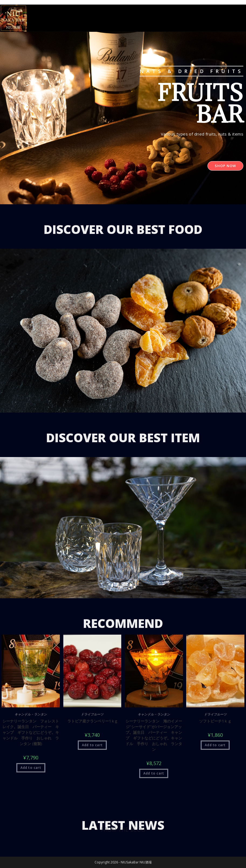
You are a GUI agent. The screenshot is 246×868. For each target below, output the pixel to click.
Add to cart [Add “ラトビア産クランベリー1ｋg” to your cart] (92, 745)
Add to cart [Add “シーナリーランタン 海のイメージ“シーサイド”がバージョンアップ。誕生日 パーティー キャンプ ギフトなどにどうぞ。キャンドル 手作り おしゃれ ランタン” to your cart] (154, 773)
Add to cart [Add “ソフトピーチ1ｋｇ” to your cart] (215, 745)
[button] (225, 166)
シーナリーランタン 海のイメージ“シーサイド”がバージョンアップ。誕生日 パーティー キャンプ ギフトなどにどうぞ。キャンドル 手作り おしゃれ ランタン (154, 735)
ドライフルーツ (92, 714)
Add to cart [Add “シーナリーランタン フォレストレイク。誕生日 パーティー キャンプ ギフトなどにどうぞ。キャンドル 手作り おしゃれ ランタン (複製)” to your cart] (31, 768)
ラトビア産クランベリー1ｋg (92, 721)
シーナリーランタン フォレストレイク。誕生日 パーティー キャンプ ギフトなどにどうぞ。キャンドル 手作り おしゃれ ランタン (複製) (31, 732)
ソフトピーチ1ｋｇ (215, 721)
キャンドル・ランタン (31, 714)
